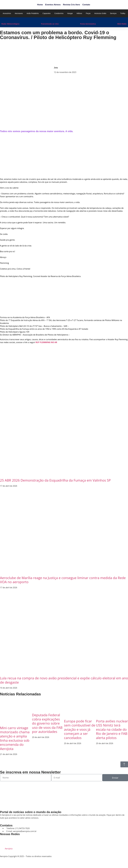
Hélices (79, 13)
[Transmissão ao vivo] (42, 20)
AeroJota (9, 849)
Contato (86, 5)
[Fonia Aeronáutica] (81, 20)
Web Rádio (122, 24)
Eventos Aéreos (53, 5)
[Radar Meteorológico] (3, 20)
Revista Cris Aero (72, 5)
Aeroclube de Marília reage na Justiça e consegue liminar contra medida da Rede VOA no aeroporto (63, 580)
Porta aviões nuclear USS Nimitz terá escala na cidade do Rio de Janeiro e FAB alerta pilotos (112, 729)
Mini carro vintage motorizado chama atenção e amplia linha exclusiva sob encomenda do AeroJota (15, 738)
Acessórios (7, 13)
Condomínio (59, 13)
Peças (88, 13)
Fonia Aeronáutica (88, 24)
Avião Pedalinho (33, 13)
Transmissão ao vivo (50, 24)
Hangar (70, 13)
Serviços (113, 13)
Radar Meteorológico (10, 24)
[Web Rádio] (118, 20)
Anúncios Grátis (100, 13)
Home (40, 5)
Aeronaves (19, 13)
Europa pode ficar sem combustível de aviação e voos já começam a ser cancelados (80, 729)
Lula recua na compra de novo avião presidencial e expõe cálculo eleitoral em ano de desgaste (64, 680)
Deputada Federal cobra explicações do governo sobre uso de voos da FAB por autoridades (47, 723)
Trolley (123, 13)
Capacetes (47, 13)
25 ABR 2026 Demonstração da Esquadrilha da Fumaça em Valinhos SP (55, 480)
